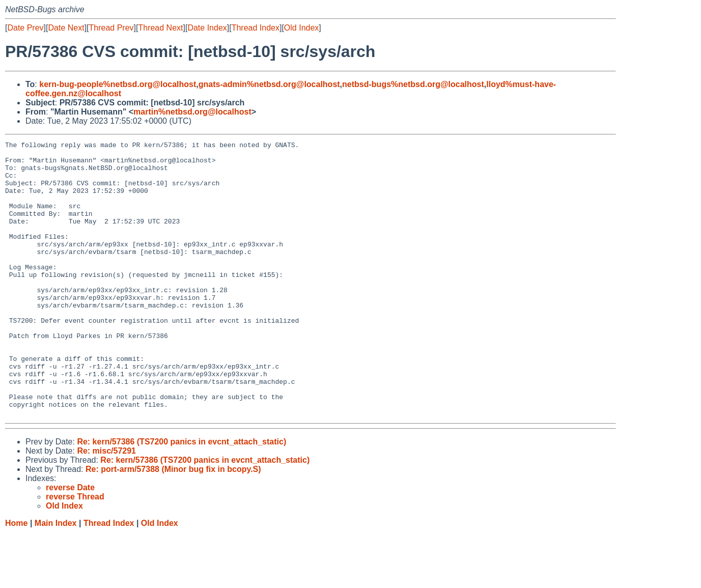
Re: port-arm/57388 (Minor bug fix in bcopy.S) (173, 524)
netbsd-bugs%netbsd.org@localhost (413, 84)
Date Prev (25, 28)
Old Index (301, 28)
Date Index (207, 28)
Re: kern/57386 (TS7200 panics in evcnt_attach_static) (181, 497)
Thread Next (160, 28)
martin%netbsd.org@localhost (192, 112)
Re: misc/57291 (106, 506)
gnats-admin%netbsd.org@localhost (269, 84)
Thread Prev (111, 28)
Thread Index (256, 28)
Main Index (56, 578)
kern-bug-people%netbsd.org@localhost (118, 84)
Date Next (66, 28)
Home (16, 578)
